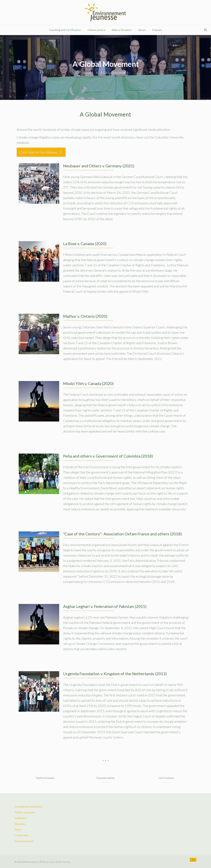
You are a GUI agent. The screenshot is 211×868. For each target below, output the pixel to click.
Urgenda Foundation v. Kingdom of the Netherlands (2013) (115, 674)
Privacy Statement (24, 841)
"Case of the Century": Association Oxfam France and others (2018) (122, 534)
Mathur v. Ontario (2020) (85, 316)
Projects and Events (25, 812)
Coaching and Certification (28, 807)
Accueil (88, 73)
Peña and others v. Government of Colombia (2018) (108, 456)
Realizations (21, 818)
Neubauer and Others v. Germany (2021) (99, 166)
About (18, 830)
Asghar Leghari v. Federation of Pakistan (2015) (105, 606)
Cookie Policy (22, 835)
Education (20, 824)
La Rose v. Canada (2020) (85, 244)
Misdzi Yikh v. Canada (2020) (88, 383)
